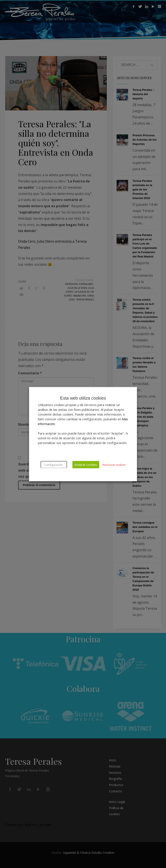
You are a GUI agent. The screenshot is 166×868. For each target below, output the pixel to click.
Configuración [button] (54, 465)
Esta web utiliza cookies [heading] (83, 398)
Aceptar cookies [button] (86, 464)
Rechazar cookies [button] (114, 465)
